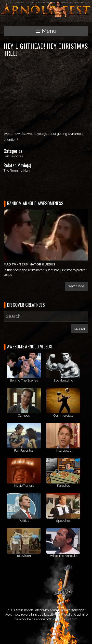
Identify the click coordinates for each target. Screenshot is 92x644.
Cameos (24, 415)
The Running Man (17, 171)
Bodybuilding (63, 380)
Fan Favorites (13, 156)
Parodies (63, 486)
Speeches (63, 521)
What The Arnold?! (63, 556)
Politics (24, 521)
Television (24, 556)
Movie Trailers (24, 486)
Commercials (63, 415)
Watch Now (77, 286)
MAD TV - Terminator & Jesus (29, 264)
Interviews (63, 451)
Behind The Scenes (24, 380)
